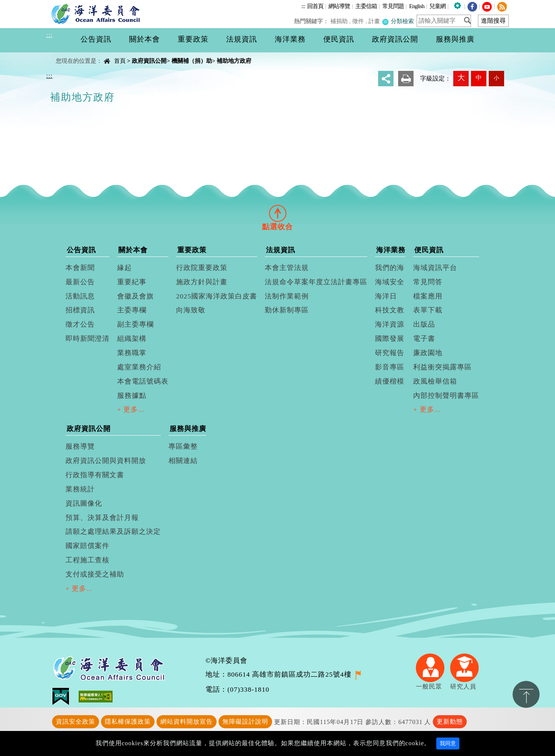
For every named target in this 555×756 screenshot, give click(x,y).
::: (303, 6)
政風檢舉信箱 (435, 381)
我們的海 (390, 268)
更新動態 (450, 722)
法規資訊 (281, 250)
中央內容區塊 (66, 54)
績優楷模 (390, 381)
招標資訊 (80, 310)
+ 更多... (131, 409)
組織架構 (132, 339)
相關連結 (183, 461)
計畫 (375, 21)
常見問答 (428, 282)
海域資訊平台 (435, 268)
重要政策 (192, 250)
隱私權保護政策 (128, 722)
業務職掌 (132, 353)
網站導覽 (339, 6)
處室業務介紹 (139, 367)
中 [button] (479, 78)
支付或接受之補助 (95, 574)
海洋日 (386, 296)
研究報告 (390, 353)
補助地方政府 (234, 61)
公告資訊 (81, 250)
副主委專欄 (135, 324)
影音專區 (390, 367)
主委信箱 (366, 6)
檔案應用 (428, 296)
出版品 (424, 324)
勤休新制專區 (287, 310)
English (416, 6)
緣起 (124, 268)
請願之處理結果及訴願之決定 (113, 531)
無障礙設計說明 (245, 722)
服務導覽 (80, 446)
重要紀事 (132, 282)
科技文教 (390, 310)
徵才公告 (80, 324)
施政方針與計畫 (202, 282)
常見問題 (393, 6)
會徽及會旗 (135, 296)
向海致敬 (191, 310)
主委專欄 (132, 310)
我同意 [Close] (448, 743)
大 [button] (461, 78)
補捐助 (340, 21)
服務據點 (132, 396)
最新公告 (80, 282)
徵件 (359, 21)
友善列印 (406, 79)
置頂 (526, 694)
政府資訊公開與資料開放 (106, 461)
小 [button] (496, 78)
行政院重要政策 (202, 268)
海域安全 (390, 282)
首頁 (120, 61)
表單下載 (428, 310)
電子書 (424, 339)
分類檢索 (398, 21)
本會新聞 (80, 268)
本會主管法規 (287, 268)
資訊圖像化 (84, 503)
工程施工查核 (87, 560)
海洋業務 (391, 250)
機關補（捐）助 (192, 61)
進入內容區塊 (20, 4)
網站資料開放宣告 (187, 722)
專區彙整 (183, 446)
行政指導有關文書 (95, 475)
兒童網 (437, 6)
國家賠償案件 (87, 546)
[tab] (277, 213)
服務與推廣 (188, 429)
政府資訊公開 (149, 61)
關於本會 (133, 250)
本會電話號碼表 (143, 381)
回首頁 (315, 6)
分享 (386, 79)
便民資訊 (429, 250)
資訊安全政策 (76, 722)
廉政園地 (428, 353)
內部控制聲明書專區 (446, 396)
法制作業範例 (287, 296)
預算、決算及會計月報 (102, 518)
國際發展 (390, 339)
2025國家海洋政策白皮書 (217, 296)
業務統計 (80, 489)
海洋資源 (390, 324)
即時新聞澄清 (87, 339)
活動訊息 (80, 296)
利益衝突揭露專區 (442, 367)
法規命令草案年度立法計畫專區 (316, 282)
